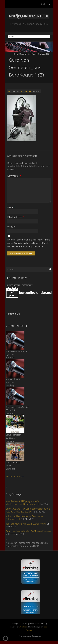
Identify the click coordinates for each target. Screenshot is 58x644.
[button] (6, 638)
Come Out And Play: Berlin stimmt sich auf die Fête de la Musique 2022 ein (28, 510)
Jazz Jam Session (13, 379)
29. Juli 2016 (15, 91)
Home (16, 54)
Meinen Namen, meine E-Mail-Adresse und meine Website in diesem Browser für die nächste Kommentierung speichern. (29, 243)
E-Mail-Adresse (16, 217)
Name (11, 207)
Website (11, 227)
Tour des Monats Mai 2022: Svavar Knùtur (26, 524)
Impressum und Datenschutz (30, 636)
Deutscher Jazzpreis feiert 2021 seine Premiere (29, 531)
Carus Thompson (14, 435)
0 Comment (36, 91)
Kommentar (14, 176)
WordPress (23, 627)
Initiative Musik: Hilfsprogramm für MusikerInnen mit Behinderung (23, 503)
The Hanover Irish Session (18, 351)
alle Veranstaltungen (15, 476)
